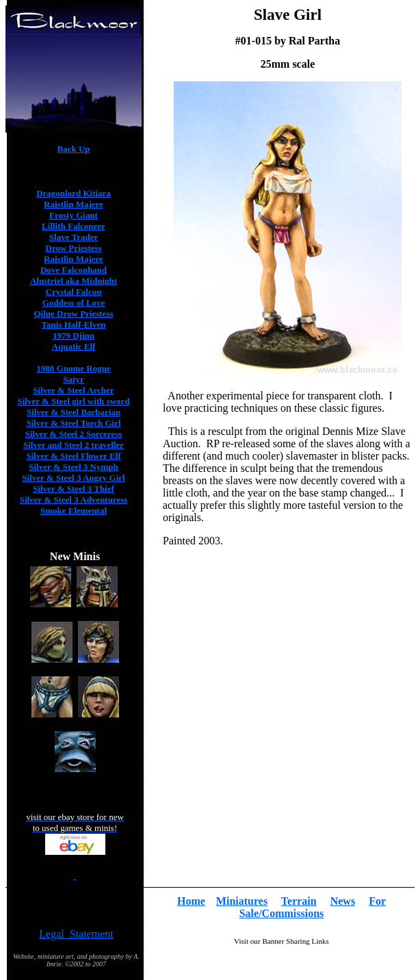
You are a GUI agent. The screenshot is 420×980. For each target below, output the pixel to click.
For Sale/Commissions (313, 907)
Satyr (73, 379)
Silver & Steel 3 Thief (74, 489)
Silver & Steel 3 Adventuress (74, 500)
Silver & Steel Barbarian (74, 412)
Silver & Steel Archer (73, 390)
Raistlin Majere (74, 204)
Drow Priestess (73, 248)
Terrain (299, 901)
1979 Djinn (74, 335)
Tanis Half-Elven (74, 325)
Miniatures (242, 901)
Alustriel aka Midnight (74, 281)
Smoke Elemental (74, 511)
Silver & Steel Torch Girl (73, 423)
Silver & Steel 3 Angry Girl (73, 478)
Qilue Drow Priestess (73, 314)
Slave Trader (74, 237)
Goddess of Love (74, 303)
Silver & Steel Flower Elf (73, 456)
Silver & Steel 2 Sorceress (74, 434)
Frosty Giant (74, 215)
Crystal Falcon (74, 292)
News (343, 901)
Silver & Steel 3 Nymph (73, 467)
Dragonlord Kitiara (74, 193)
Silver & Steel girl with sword (73, 401)
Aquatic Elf (74, 346)
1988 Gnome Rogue (73, 368)
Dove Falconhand (74, 270)
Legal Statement (76, 934)
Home (191, 901)
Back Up (73, 149)
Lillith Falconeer (74, 226)
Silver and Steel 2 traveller (74, 445)
